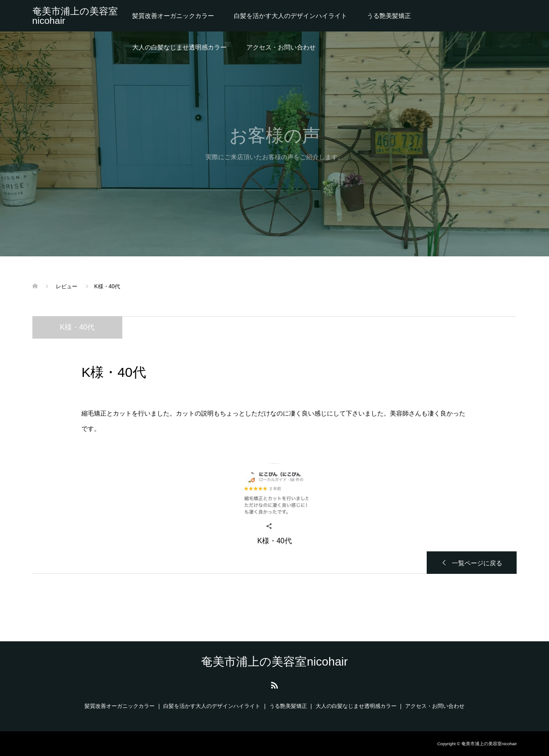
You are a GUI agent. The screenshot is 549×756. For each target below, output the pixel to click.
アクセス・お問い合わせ (281, 47)
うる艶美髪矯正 (389, 16)
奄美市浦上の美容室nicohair (75, 16)
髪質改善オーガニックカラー (173, 16)
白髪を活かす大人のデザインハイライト (290, 16)
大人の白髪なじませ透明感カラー (179, 47)
